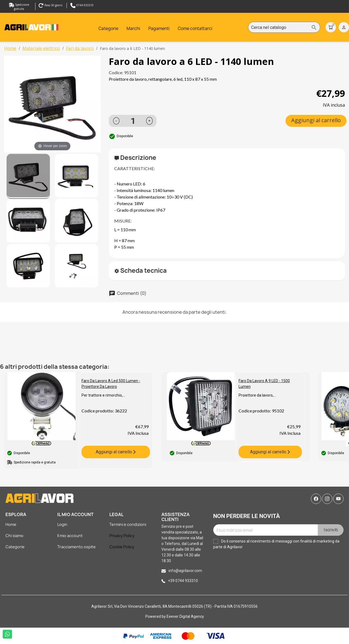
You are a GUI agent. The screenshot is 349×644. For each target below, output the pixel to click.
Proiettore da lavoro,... (257, 395)
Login (62, 524)
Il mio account (70, 536)
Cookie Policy (122, 547)
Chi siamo (14, 536)
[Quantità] (133, 121)
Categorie (15, 547)
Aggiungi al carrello (316, 120)
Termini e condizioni (128, 524)
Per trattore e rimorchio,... (103, 395)
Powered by (156, 616)
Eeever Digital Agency (185, 616)
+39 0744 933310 (183, 581)
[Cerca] (284, 28)
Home (11, 524)
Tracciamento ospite (76, 547)
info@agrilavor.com (185, 571)
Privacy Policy (122, 536)
